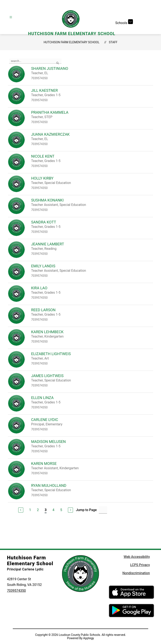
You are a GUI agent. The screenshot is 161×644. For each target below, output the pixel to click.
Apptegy (89, 638)
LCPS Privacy (140, 565)
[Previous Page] (21, 510)
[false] (35, 61)
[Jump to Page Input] (103, 510)
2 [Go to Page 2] (38, 510)
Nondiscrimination (136, 573)
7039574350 (16, 591)
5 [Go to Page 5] (61, 510)
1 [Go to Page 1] (30, 510)
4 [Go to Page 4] (53, 510)
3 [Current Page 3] (46, 510)
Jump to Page (86, 510)
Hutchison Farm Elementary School (71, 42)
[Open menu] (11, 17)
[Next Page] (70, 510)
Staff (113, 42)
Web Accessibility (137, 557)
